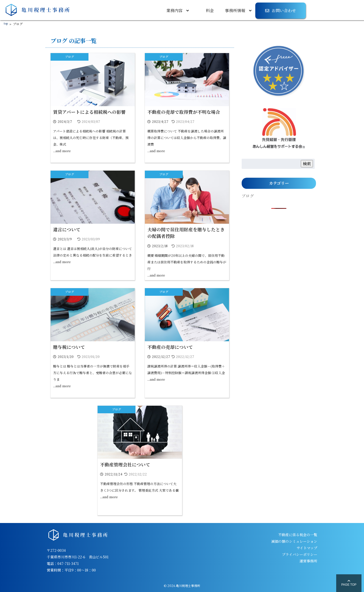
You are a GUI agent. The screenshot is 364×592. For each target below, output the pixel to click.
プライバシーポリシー (300, 554)
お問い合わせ (284, 10)
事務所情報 (235, 10)
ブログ (70, 56)
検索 (307, 164)
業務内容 (174, 10)
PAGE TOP (349, 583)
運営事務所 (308, 561)
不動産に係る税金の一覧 (298, 535)
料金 (210, 10)
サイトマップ (307, 548)
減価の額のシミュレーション (294, 541)
